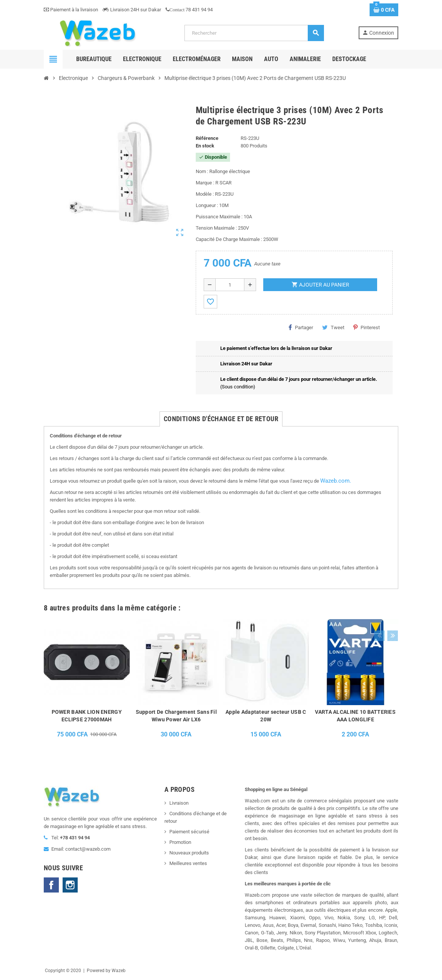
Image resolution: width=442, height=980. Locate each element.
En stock (205, 146)
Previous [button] (379, 606)
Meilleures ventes (188, 863)
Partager (301, 327)
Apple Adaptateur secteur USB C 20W (266, 716)
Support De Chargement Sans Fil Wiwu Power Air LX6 (176, 716)
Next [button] (391, 606)
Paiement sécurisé (189, 832)
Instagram (70, 885)
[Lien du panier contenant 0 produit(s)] (384, 10)
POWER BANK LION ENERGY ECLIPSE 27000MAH (87, 716)
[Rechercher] (254, 33)
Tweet (333, 327)
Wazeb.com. (336, 481)
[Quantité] (230, 285)
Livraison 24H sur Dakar (132, 10)
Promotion (180, 842)
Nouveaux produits (189, 853)
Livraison (179, 803)
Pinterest (367, 327)
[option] (87, 685)
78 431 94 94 (189, 10)
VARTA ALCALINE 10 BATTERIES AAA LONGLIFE (355, 716)
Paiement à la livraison (71, 10)
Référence (207, 138)
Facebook (51, 885)
